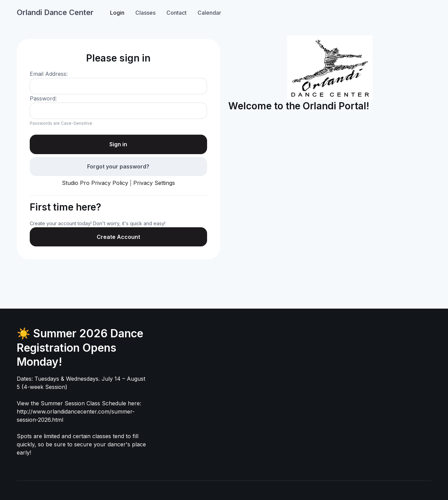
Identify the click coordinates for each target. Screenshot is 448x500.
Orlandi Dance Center (55, 12)
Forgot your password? (118, 166)
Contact (177, 13)
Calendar (209, 13)
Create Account (118, 237)
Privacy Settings (154, 183)
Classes (145, 13)
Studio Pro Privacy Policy (95, 183)
